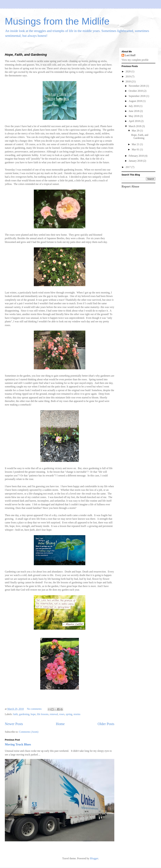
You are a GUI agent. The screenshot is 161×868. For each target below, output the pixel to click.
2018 (128, 81)
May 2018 (134, 116)
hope (33, 714)
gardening (24, 714)
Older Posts (106, 724)
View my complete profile (135, 60)
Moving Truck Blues (18, 744)
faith (15, 714)
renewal (54, 714)
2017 (128, 167)
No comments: (35, 709)
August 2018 (136, 101)
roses (62, 714)
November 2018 (137, 86)
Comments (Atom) (29, 732)
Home (60, 724)
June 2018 (134, 111)
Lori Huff (130, 55)
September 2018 (137, 96)
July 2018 (134, 106)
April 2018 (135, 121)
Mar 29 (136, 131)
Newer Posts (14, 724)
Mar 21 (136, 144)
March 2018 (135, 126)
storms (77, 714)
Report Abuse (130, 186)
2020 (128, 71)
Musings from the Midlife (57, 21)
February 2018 (137, 156)
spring (69, 714)
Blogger (94, 858)
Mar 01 (136, 149)
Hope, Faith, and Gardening (26, 55)
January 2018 (136, 161)
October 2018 (136, 91)
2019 (128, 76)
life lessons (43, 714)
